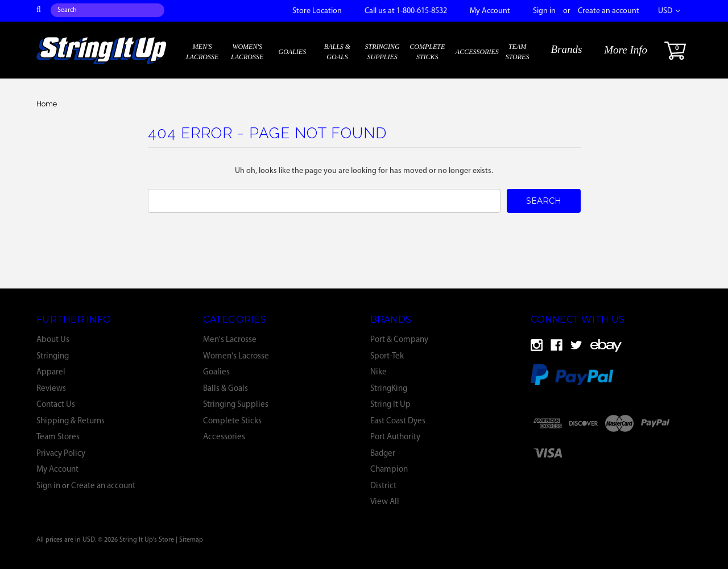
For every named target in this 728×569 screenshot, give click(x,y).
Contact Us (56, 405)
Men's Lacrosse (202, 52)
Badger (383, 454)
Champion (389, 470)
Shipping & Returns (71, 421)
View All (385, 502)
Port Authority (395, 437)
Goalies (293, 52)
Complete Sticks (427, 52)
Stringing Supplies (382, 52)
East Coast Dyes (398, 421)
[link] (614, 453)
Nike (379, 372)
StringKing (389, 389)
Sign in (544, 11)
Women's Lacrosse (247, 52)
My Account (490, 11)
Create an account (609, 11)
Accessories (477, 52)
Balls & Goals (337, 52)
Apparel (51, 372)
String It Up (390, 405)
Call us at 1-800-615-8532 (406, 11)
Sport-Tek (387, 356)
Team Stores (518, 52)
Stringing (53, 356)
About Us (53, 340)
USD (669, 11)
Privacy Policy (61, 454)
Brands (566, 49)
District (383, 486)
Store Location (317, 11)
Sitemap (191, 540)
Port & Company (399, 340)
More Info (626, 50)
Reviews (51, 389)
